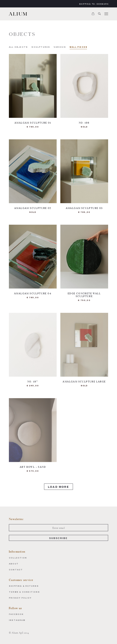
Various (60, 47)
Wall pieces (78, 47)
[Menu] (106, 14)
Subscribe (59, 538)
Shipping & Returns (24, 586)
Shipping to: (94, 4)
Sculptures (41, 47)
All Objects (18, 47)
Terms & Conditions (24, 592)
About (14, 564)
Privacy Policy (20, 598)
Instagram (17, 621)
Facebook (16, 615)
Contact (16, 570)
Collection (18, 558)
